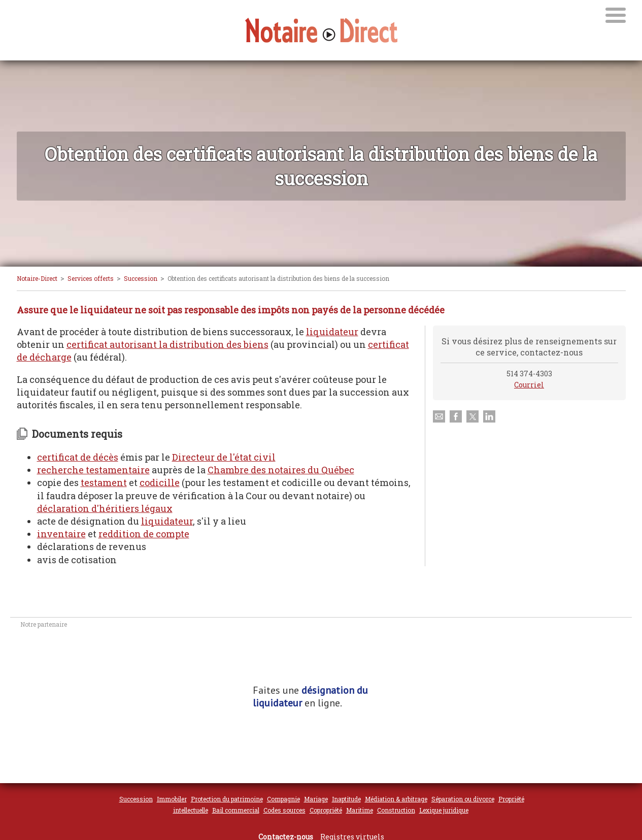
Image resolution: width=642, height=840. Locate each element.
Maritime (360, 810)
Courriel (529, 385)
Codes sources (284, 810)
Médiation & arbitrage (396, 799)
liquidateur (332, 332)
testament (104, 482)
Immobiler (172, 799)
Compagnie (283, 799)
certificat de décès (78, 457)
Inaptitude (346, 799)
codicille (160, 482)
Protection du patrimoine (227, 799)
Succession (141, 278)
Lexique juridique (444, 810)
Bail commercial (236, 810)
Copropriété (326, 810)
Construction (396, 810)
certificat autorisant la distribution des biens (167, 344)
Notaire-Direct (37, 278)
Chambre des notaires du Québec (281, 470)
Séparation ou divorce (463, 799)
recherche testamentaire (93, 470)
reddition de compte (144, 534)
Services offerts (91, 278)
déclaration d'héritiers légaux (105, 508)
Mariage (316, 799)
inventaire (61, 534)
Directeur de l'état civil (224, 457)
